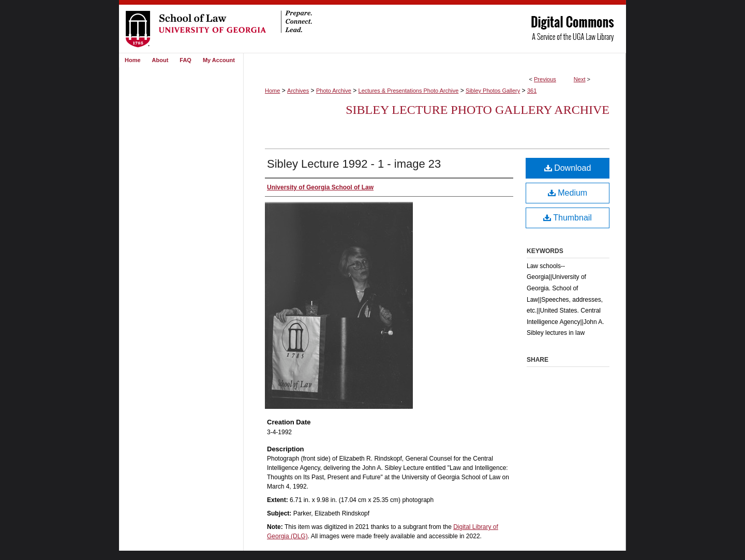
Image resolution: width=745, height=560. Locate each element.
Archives (298, 91)
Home (272, 91)
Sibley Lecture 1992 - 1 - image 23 (354, 164)
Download (568, 168)
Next (580, 79)
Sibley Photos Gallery (493, 91)
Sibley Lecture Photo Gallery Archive (478, 110)
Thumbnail (568, 218)
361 (532, 91)
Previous (545, 79)
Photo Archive (334, 91)
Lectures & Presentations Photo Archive (409, 91)
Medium (568, 193)
